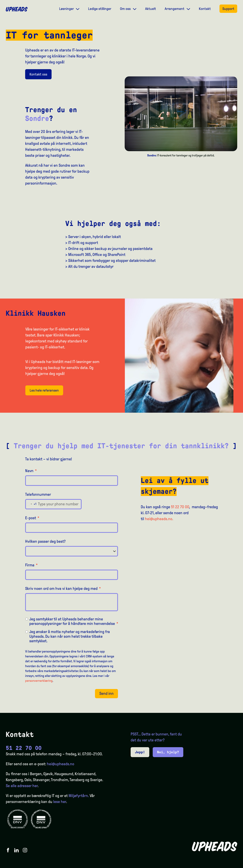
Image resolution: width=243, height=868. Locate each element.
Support (228, 9)
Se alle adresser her (22, 786)
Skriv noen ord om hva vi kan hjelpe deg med (63, 589)
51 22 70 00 (180, 507)
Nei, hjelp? (168, 752)
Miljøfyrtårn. (79, 796)
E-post (32, 518)
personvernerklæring (39, 681)
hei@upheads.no (61, 764)
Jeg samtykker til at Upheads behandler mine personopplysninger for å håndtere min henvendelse (74, 621)
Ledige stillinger (100, 9)
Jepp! (140, 752)
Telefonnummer (38, 495)
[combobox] (31, 504)
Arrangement (175, 9)
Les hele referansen (44, 390)
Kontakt (205, 9)
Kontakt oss (38, 74)
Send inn (106, 694)
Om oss (126, 9)
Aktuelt (151, 9)
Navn (31, 471)
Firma (31, 565)
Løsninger (67, 9)
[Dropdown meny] (78, 9)
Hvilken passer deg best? (45, 541)
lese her (60, 802)
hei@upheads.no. (159, 519)
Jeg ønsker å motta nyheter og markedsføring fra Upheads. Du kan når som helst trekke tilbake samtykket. (70, 636)
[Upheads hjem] (17, 9)
